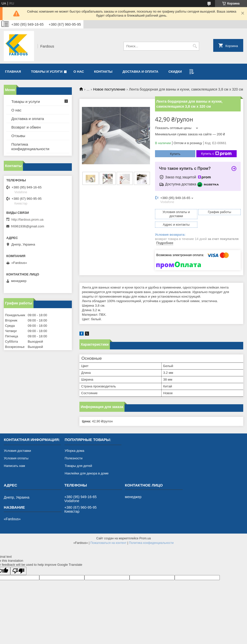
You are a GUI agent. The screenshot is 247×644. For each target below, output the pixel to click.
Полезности (73, 458)
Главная (13, 72)
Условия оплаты (16, 458)
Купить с (216, 154)
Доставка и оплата (140, 72)
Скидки (175, 72)
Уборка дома (74, 451)
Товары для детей (78, 466)
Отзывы (18, 136)
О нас (79, 72)
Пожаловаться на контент (108, 543)
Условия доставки (17, 451)
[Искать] (195, 46)
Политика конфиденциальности (30, 147)
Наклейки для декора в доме (86, 473)
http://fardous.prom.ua (27, 219)
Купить (175, 154)
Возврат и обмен (26, 127)
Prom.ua (145, 538)
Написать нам (14, 466)
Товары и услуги (47, 72)
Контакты (103, 72)
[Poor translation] (18, 571)
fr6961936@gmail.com (28, 226)
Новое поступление (109, 89)
